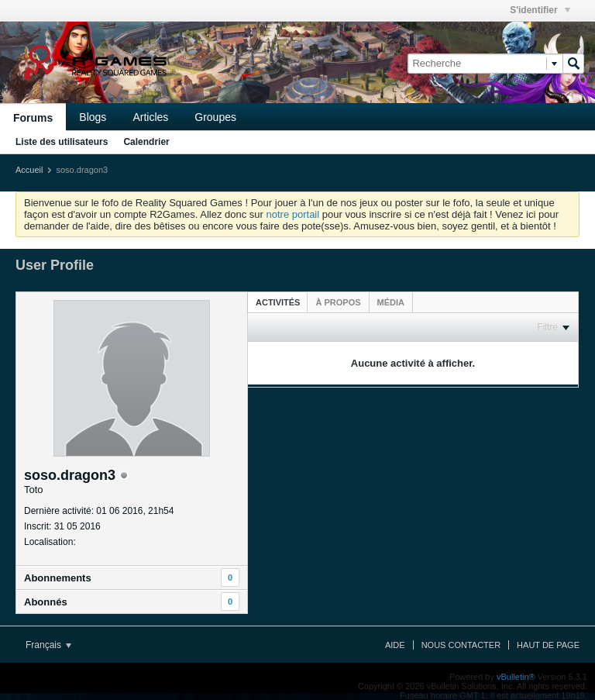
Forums (33, 118)
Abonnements (58, 578)
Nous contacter (461, 645)
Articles (150, 117)
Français (48, 645)
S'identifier (540, 10)
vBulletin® (516, 677)
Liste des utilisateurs (62, 142)
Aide (395, 645)
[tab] (278, 302)
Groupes (215, 117)
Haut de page (548, 645)
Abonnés (46, 602)
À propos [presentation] (338, 302)
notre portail (292, 214)
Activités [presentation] (278, 302)
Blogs (93, 117)
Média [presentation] (391, 302)
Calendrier (146, 142)
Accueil (29, 170)
